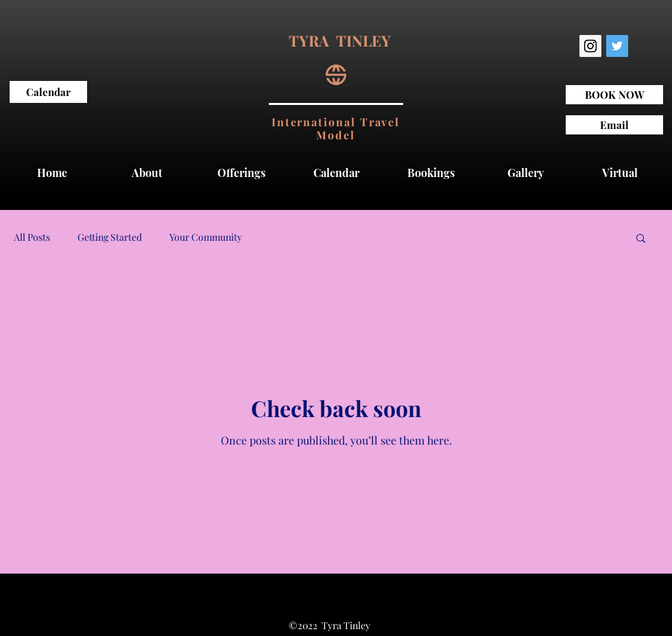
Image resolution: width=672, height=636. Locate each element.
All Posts (32, 237)
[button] (641, 239)
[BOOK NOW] (614, 95)
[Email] (614, 125)
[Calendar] (48, 92)
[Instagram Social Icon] (590, 46)
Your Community (206, 237)
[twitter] (617, 46)
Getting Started (110, 237)
